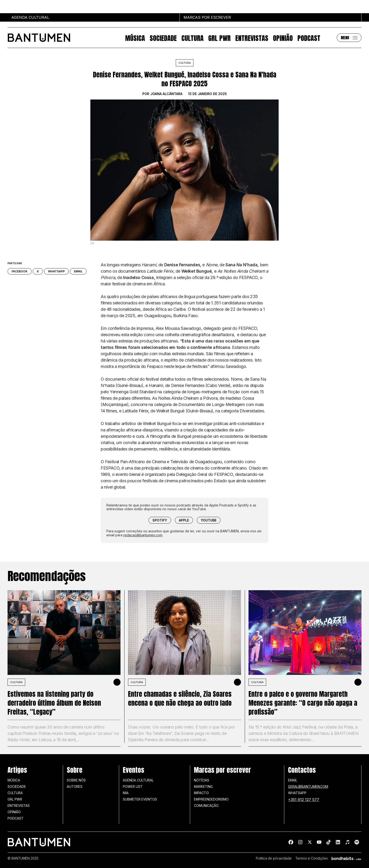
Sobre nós (76, 780)
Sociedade (163, 38)
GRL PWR (219, 38)
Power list (133, 786)
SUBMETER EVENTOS (140, 799)
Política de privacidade (274, 858)
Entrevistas (252, 38)
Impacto (201, 793)
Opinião (283, 38)
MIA (126, 793)
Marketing (203, 786)
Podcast (309, 38)
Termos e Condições (312, 858)
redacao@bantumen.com (143, 535)
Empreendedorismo (211, 799)
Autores (75, 786)
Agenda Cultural (138, 780)
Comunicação (206, 806)
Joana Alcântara (166, 94)
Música (135, 38)
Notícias (202, 780)
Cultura (193, 38)
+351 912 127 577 (304, 800)
